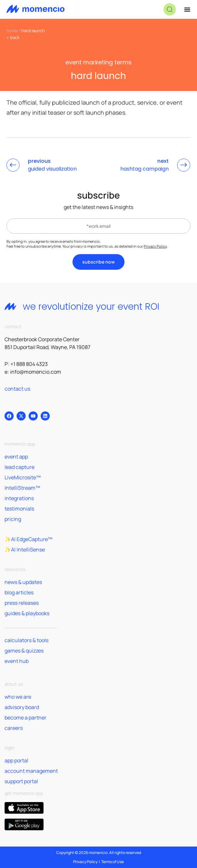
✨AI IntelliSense (25, 550)
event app (16, 457)
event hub (17, 661)
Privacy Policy (155, 246)
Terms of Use (112, 862)
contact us (17, 389)
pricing (13, 519)
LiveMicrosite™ (23, 477)
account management (31, 771)
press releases (22, 603)
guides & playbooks (27, 613)
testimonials (19, 509)
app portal (16, 760)
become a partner (26, 718)
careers (14, 728)
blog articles (19, 592)
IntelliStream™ (22, 488)
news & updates (23, 582)
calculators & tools (26, 640)
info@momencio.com (36, 372)
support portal (21, 781)
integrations (19, 498)
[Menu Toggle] (187, 9)
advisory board (22, 707)
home (12, 31)
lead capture (20, 467)
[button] (170, 9)
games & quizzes (24, 651)
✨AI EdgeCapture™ (28, 539)
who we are (18, 697)
